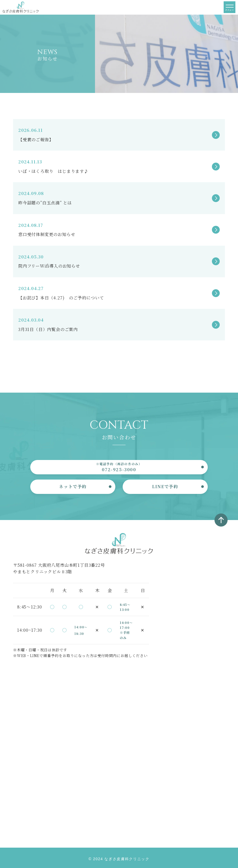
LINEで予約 (165, 486)
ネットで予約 (73, 486)
